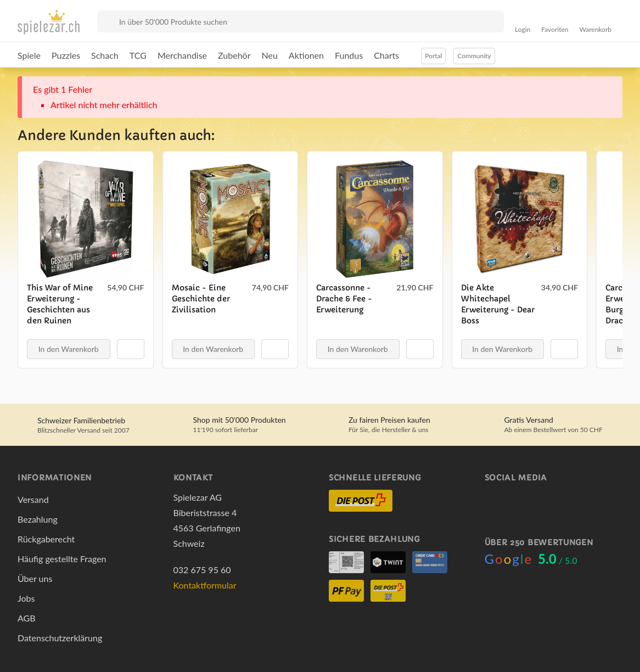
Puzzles (66, 55)
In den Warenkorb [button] (69, 349)
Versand (33, 499)
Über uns (35, 578)
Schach (105, 55)
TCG (138, 55)
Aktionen (306, 55)
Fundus (349, 55)
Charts (386, 55)
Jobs (26, 598)
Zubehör (234, 55)
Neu (270, 55)
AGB (27, 618)
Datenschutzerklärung (60, 638)
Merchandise (182, 55)
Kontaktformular (205, 585)
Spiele (29, 55)
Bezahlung (38, 519)
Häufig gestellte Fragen (62, 559)
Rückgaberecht (46, 539)
